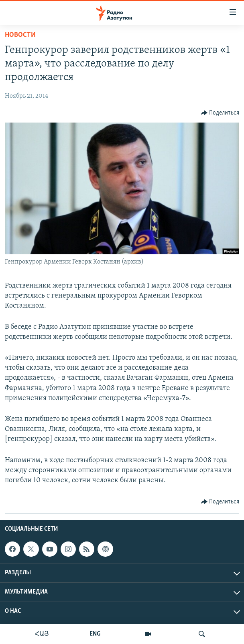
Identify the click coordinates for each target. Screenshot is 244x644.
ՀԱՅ (42, 634)
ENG (95, 634)
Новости (20, 35)
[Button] (220, 113)
